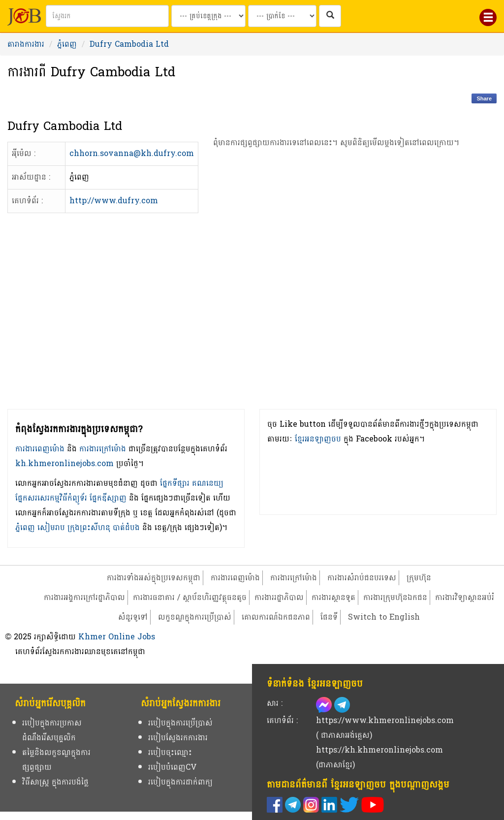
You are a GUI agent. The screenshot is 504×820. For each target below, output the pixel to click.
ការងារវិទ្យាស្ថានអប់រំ (465, 597)
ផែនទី (329, 617)
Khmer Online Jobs (117, 637)
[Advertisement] (336, 296)
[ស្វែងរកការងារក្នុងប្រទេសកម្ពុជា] (330, 16)
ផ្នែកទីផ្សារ (175, 483)
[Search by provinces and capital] (208, 16)
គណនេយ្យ (208, 483)
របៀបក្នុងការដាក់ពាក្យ (180, 782)
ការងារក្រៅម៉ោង (103, 449)
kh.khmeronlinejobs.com (64, 463)
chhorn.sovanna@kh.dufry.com (132, 153)
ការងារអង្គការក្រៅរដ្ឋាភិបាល (84, 597)
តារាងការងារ (26, 44)
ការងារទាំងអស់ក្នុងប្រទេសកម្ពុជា (154, 578)
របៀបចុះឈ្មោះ (170, 752)
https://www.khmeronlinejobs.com (385, 720)
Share (484, 98)
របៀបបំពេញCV (173, 767)
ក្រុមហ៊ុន (419, 578)
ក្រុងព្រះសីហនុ (89, 527)
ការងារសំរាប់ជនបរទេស (362, 578)
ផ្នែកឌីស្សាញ (108, 498)
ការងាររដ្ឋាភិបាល (279, 597)
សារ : (275, 703)
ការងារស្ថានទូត (333, 597)
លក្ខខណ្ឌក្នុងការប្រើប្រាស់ (195, 617)
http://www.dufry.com (114, 201)
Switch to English (384, 617)
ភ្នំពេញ (67, 44)
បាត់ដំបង (126, 527)
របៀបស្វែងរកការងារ (178, 738)
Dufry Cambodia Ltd (129, 44)
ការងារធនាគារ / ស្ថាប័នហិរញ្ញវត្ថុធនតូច (190, 597)
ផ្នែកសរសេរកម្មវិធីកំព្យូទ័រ (51, 498)
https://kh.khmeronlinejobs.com (379, 750)
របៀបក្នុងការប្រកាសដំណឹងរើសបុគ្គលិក (52, 730)
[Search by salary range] (282, 16)
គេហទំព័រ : (282, 720)
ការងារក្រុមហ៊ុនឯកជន (395, 597)
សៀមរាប (51, 527)
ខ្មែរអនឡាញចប (318, 439)
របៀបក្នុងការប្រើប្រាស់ (180, 723)
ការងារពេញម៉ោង (40, 449)
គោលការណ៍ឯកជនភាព (276, 617)
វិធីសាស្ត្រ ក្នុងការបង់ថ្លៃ (55, 782)
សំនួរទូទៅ (133, 617)
